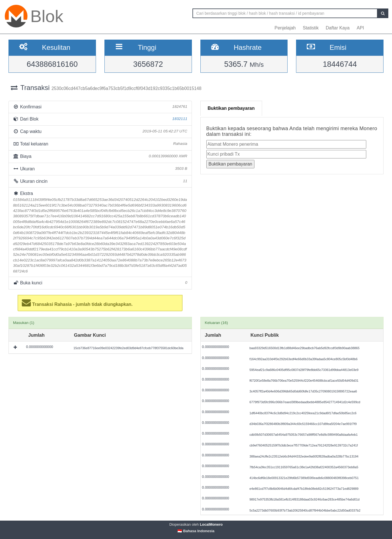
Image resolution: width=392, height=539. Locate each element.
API (360, 28)
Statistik (311, 28)
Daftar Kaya (338, 28)
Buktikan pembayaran (231, 108)
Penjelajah (285, 28)
